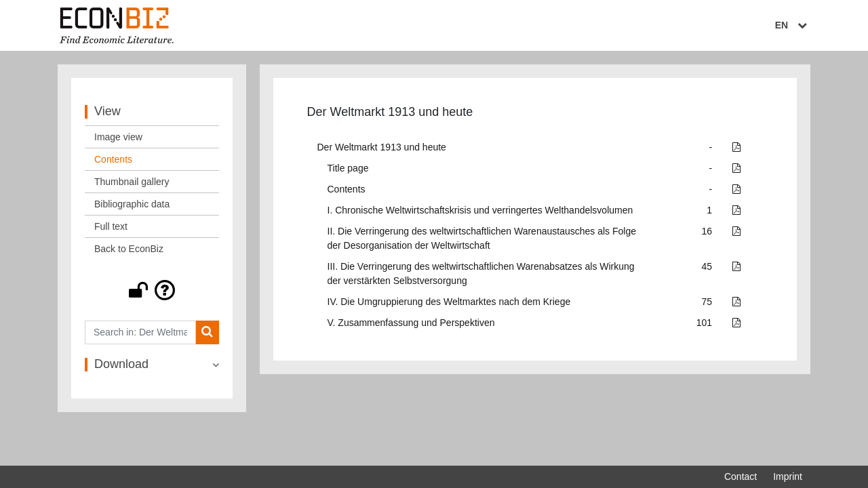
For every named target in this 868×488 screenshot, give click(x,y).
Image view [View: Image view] (118, 137)
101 (704, 323)
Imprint (788, 476)
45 (707, 266)
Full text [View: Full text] (111, 226)
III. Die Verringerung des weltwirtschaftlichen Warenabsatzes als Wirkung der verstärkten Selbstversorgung (481, 273)
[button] (152, 290)
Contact (741, 476)
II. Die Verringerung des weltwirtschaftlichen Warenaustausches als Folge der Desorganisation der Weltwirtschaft (482, 238)
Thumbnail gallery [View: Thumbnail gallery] (132, 182)
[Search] (207, 332)
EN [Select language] (793, 25)
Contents (347, 189)
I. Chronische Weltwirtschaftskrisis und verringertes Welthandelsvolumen (480, 210)
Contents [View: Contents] (113, 159)
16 (707, 231)
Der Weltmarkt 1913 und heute (382, 147)
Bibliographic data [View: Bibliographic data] (132, 204)
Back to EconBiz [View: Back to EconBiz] (129, 249)
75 (707, 302)
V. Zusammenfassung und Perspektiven (411, 323)
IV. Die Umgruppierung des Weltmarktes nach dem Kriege (449, 302)
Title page (348, 168)
